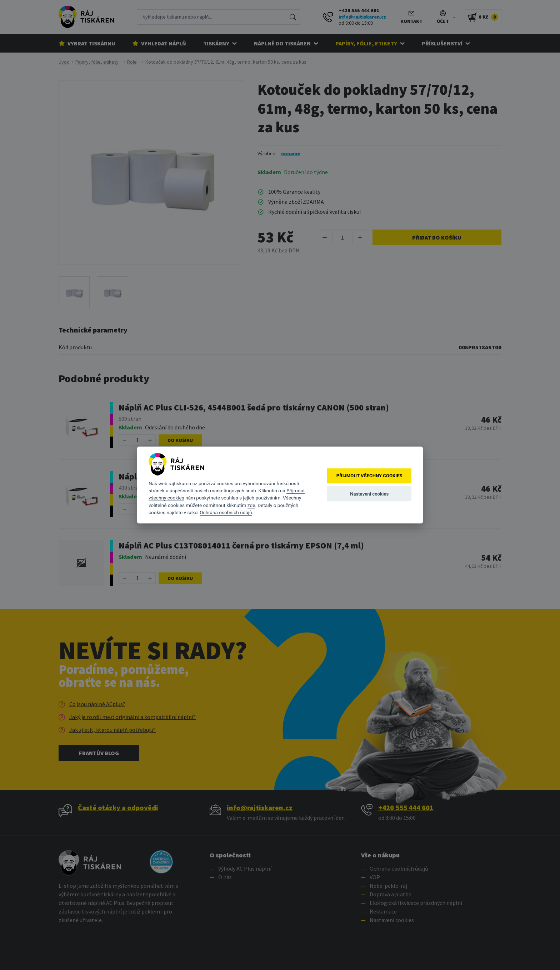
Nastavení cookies (369, 494)
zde (251, 505)
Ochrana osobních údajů (226, 512)
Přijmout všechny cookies (369, 476)
